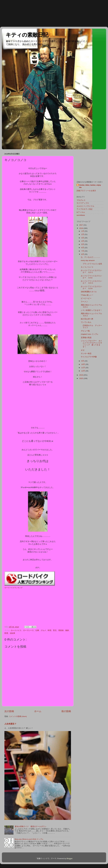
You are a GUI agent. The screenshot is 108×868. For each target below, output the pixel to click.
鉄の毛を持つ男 (87, 319)
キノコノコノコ (87, 267)
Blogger (69, 859)
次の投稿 (9, 711)
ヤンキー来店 (86, 354)
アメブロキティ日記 (85, 209)
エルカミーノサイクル (85, 206)
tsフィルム (81, 212)
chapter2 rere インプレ (90, 334)
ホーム (38, 711)
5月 (83, 244)
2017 (81, 225)
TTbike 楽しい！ (87, 295)
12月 (83, 371)
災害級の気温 (86, 338)
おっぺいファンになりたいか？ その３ (91, 282)
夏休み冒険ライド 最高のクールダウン (31, 826)
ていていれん (86, 322)
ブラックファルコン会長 (91, 264)
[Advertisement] (11, 13)
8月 (83, 254)
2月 (83, 234)
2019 (81, 375)
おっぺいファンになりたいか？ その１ (91, 271)
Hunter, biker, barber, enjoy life (90, 186)
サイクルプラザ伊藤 (89, 357)
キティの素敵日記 (27, 35)
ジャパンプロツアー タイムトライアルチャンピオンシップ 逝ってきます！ (91, 344)
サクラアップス (83, 203)
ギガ (83, 350)
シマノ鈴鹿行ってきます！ (91, 310)
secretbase (81, 215)
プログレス (81, 200)
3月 (83, 238)
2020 (81, 378)
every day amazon (88, 260)
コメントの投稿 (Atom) (18, 716)
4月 (83, 241)
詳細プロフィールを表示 (86, 191)
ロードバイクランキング (14, 588)
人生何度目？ (10, 724)
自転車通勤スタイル (89, 292)
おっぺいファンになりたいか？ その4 (91, 287)
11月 (83, 368)
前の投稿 (66, 711)
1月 (83, 231)
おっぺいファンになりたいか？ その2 (91, 277)
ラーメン (84, 302)
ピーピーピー (86, 298)
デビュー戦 (85, 331)
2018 (81, 228)
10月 (83, 364)
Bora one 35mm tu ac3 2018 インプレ (29, 839)
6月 (83, 248)
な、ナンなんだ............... (91, 257)
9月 (83, 361)
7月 (83, 251)
